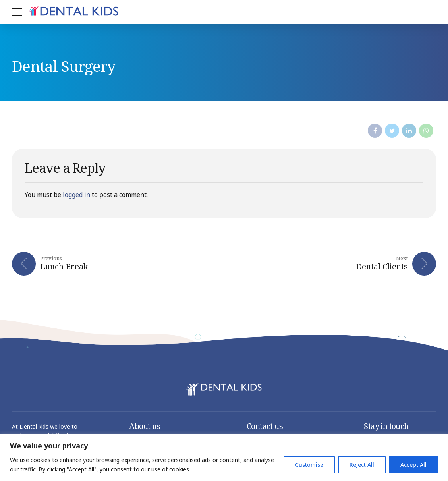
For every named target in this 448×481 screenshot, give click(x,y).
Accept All (413, 465)
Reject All (362, 465)
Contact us (265, 427)
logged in (76, 195)
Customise (309, 465)
